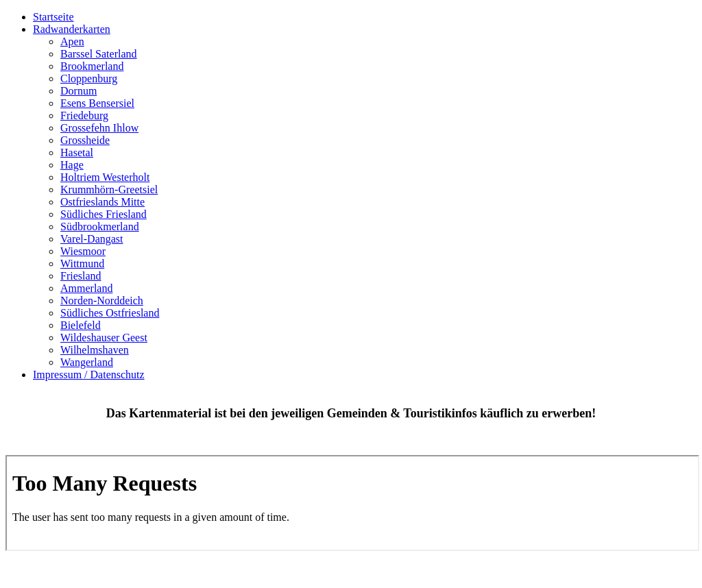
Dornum (78, 91)
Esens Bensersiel (97, 103)
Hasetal (77, 152)
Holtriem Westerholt (105, 177)
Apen (72, 41)
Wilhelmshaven (95, 350)
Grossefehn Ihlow (99, 128)
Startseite (53, 17)
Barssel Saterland (99, 54)
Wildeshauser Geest (104, 338)
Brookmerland (92, 66)
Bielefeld (81, 325)
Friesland (81, 276)
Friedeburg (84, 115)
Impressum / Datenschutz (89, 375)
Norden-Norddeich (102, 301)
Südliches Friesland (104, 214)
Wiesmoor (83, 251)
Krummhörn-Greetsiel (109, 189)
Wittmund (82, 264)
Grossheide (85, 140)
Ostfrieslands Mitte (102, 202)
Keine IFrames (352, 503)
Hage (72, 165)
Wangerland (87, 362)
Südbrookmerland (100, 226)
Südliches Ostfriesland (110, 313)
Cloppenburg (89, 78)
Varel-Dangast (92, 239)
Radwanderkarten (72, 29)
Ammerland (86, 288)
